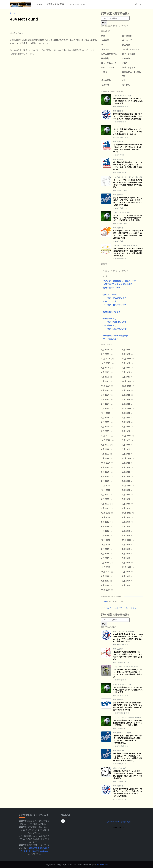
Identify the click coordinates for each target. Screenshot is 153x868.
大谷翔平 (120, 195)
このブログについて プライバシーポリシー (120, 608)
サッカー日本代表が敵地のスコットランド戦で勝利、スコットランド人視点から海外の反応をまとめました (128, 132)
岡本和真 (120, 111)
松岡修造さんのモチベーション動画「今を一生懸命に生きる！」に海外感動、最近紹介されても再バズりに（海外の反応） (128, 775)
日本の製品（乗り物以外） (131, 667)
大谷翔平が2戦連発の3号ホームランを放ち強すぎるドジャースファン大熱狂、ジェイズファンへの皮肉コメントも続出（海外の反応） (128, 201)
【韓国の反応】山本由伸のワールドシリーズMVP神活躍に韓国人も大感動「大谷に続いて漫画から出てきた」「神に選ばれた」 (128, 739)
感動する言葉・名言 (120, 768)
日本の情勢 (131, 717)
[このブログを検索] (115, 18)
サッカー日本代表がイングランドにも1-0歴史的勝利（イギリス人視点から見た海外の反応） (128, 101)
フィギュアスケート (120, 177)
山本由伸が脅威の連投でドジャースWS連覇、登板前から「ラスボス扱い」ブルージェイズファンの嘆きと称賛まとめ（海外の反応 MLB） (128, 638)
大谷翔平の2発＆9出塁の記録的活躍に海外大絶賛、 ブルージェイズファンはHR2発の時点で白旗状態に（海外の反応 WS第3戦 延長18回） (128, 706)
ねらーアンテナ (110, 301)
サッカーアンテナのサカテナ (116, 336)
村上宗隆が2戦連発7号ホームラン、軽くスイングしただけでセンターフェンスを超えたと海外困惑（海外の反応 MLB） (128, 148)
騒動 (128, 212)
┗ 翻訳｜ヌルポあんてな (114, 329)
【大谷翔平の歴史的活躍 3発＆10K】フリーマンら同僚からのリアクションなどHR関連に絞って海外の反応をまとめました (128, 655)
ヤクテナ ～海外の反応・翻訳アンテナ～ (121, 281)
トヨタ (116, 667)
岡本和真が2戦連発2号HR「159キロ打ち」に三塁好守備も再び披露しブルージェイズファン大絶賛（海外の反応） (128, 116)
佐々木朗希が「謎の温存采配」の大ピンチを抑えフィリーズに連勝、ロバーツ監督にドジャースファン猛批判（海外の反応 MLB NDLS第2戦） (128, 757)
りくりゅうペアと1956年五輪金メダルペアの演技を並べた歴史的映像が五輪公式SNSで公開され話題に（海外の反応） (128, 184)
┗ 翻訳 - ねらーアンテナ (114, 305)
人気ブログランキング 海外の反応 (118, 284)
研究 (120, 667)
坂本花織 (134, 245)
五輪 (137, 177)
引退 (129, 245)
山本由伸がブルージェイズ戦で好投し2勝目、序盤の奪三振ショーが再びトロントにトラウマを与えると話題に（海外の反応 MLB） (128, 234)
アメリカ (116, 212)
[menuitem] (39, 4)
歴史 (141, 177)
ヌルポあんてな (110, 325)
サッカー (123, 96)
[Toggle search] (141, 4)
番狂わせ (138, 717)
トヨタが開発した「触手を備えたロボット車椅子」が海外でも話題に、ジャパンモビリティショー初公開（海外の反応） (128, 673)
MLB (115, 111)
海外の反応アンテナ (112, 288)
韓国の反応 (121, 733)
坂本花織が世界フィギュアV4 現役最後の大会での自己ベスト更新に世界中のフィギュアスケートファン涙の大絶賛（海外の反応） (128, 252)
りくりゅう (131, 177)
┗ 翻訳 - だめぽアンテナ (114, 298)
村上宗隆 (120, 142)
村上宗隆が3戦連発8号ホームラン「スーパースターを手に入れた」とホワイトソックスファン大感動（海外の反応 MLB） (128, 166)
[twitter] (136, 4)
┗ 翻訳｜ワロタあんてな (114, 322)
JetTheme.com (102, 865)
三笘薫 (129, 96)
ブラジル (123, 717)
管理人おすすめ (122, 631)
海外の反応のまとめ (112, 312)
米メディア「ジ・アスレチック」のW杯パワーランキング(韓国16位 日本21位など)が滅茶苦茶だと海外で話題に (128, 218)
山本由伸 (120, 228)
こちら (104, 601)
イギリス (116, 96)
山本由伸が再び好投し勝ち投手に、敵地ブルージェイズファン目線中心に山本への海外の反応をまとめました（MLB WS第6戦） (128, 792)
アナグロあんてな (111, 339)
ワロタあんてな (110, 318)
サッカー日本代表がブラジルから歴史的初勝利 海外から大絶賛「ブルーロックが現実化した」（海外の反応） (128, 723)
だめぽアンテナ (110, 294)
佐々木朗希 (121, 750)
